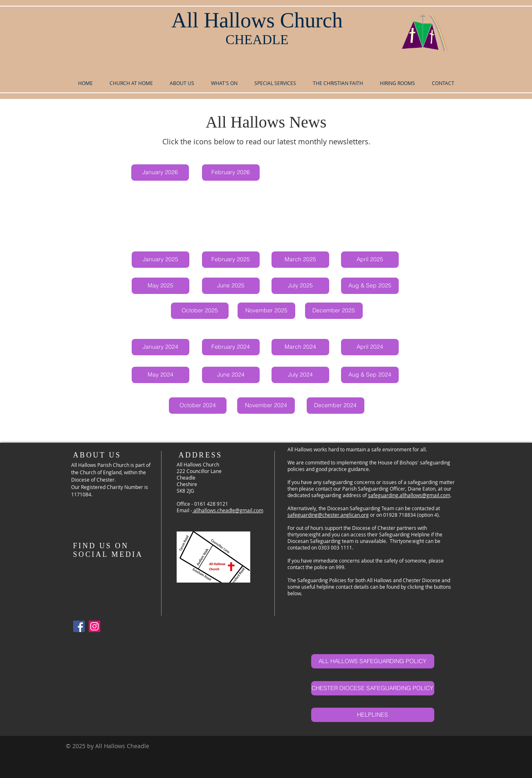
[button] (182, 83)
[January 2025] (160, 260)
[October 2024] (198, 406)
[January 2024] (160, 347)
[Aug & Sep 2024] (370, 375)
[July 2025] (300, 286)
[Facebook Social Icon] (79, 626)
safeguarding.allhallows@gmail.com (409, 495)
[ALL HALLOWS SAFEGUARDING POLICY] (373, 661)
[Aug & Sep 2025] (370, 286)
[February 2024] (231, 347)
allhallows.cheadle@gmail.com (228, 510)
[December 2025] (334, 311)
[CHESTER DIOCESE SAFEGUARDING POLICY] (373, 688)
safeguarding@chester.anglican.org (328, 515)
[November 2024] (266, 406)
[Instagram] (94, 626)
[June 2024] (231, 375)
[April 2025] (370, 260)
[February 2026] (231, 173)
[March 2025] (300, 260)
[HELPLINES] (373, 715)
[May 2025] (160, 286)
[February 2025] (231, 260)
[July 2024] (300, 375)
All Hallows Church (257, 20)
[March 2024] (300, 347)
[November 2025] (266, 311)
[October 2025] (200, 311)
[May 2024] (160, 375)
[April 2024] (370, 347)
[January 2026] (160, 173)
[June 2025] (231, 286)
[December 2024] (336, 406)
